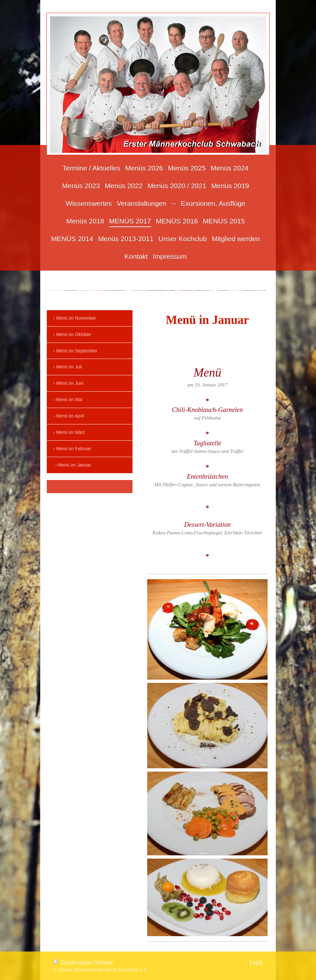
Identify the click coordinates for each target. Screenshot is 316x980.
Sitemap (104, 962)
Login (256, 962)
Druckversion (73, 962)
